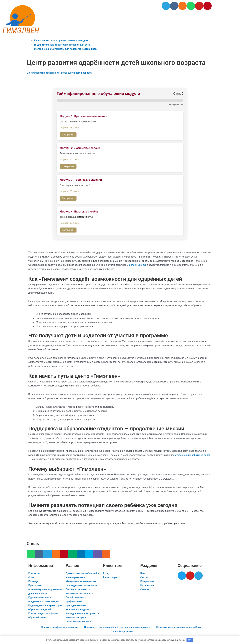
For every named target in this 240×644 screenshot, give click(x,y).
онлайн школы (138, 265)
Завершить (68, 135)
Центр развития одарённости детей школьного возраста (60, 73)
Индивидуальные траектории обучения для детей (64, 45)
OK (190, 640)
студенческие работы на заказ (193, 455)
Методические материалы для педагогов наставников (66, 49)
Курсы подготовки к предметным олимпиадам (62, 41)
